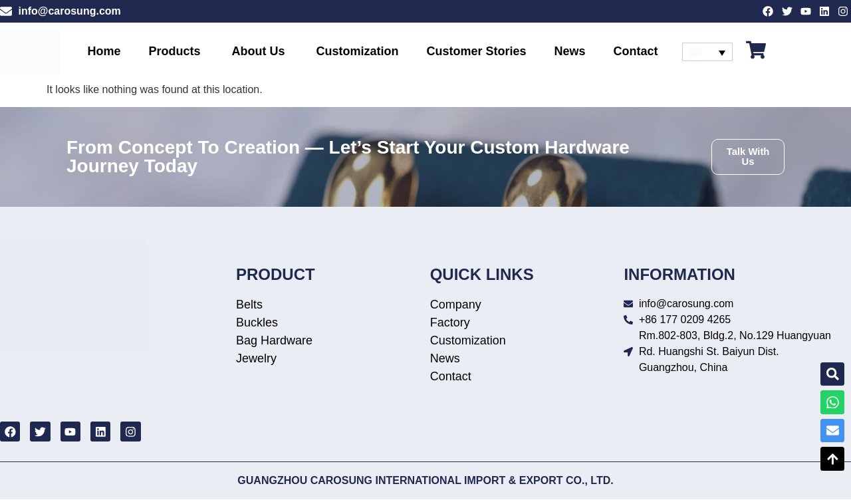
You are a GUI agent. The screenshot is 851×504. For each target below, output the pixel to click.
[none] (708, 55)
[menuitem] (708, 55)
